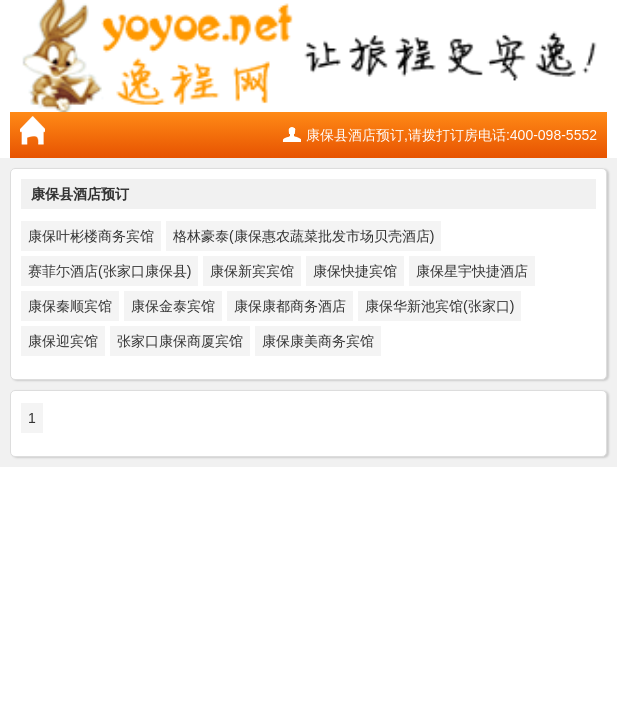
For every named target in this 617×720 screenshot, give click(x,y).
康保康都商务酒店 (290, 306)
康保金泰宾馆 (173, 306)
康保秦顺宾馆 (70, 306)
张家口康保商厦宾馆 (180, 341)
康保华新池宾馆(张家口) (439, 306)
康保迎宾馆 (63, 341)
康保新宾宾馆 (252, 271)
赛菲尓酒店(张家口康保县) (109, 271)
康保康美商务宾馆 (318, 341)
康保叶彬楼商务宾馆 (91, 236)
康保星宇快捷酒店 (472, 271)
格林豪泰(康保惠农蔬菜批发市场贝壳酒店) (303, 236)
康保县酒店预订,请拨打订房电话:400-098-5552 (451, 135)
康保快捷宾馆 (355, 271)
